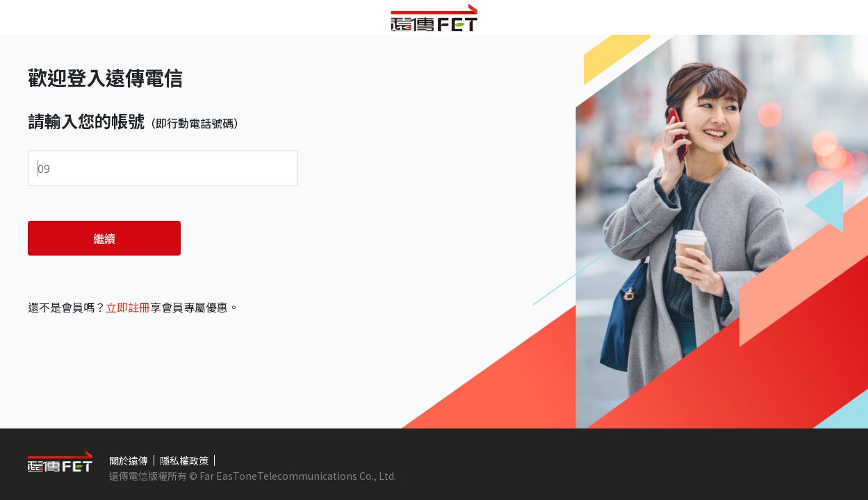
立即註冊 (128, 307)
